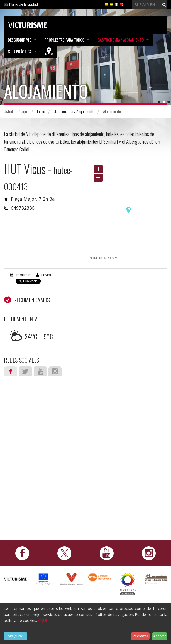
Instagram (55, 371)
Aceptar (159, 636)
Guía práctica (20, 51)
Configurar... (15, 636)
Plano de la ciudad (24, 4)
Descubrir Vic (20, 40)
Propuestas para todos (64, 40)
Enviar (46, 275)
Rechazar (140, 636)
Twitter (25, 371)
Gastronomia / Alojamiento (121, 40)
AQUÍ (42, 620)
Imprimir (23, 275)
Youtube (40, 371)
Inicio (41, 111)
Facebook (11, 371)
